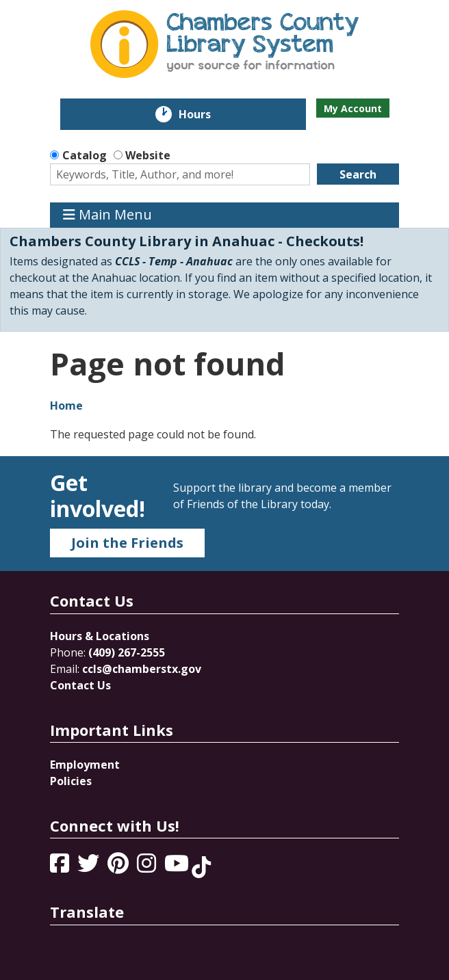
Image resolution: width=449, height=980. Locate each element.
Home (66, 406)
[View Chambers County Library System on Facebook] (61, 867)
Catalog (85, 155)
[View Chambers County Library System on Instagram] (148, 867)
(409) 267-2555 (127, 652)
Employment (85, 765)
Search (358, 174)
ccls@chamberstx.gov (142, 669)
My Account (353, 108)
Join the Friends (127, 543)
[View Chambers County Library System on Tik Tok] (201, 867)
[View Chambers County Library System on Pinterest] (119, 867)
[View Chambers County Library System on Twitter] (90, 867)
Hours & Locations (100, 636)
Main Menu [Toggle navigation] (107, 215)
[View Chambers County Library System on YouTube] (178, 867)
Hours (204, 114)
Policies (71, 781)
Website (148, 155)
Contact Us (80, 685)
